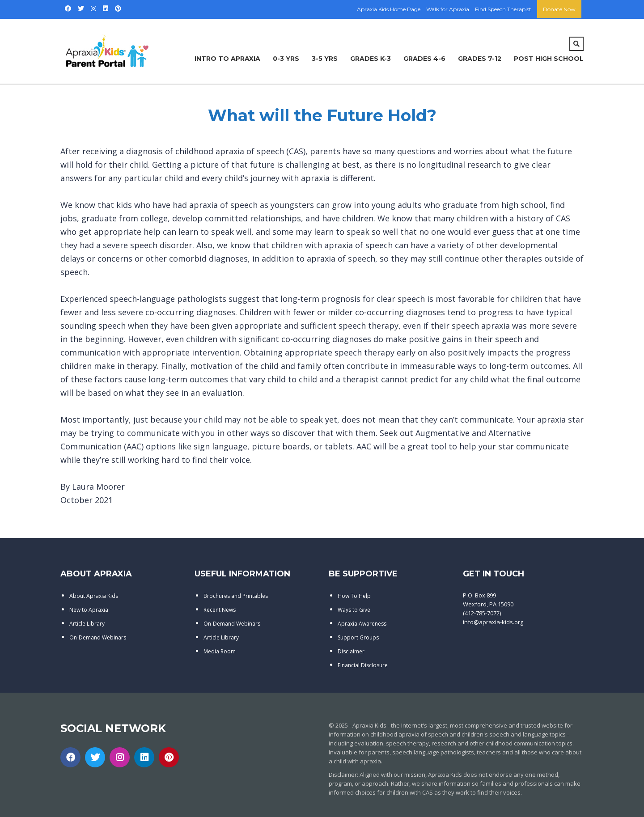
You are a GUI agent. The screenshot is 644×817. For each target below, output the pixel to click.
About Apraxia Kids (94, 596)
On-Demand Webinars (98, 637)
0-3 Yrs (286, 59)
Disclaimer (351, 651)
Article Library (87, 624)
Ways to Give (354, 610)
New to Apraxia (89, 610)
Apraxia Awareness (362, 624)
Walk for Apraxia (448, 9)
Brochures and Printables (236, 596)
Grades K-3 (371, 59)
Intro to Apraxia (227, 59)
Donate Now (559, 9)
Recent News (220, 610)
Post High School (549, 59)
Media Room (220, 651)
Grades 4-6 (424, 59)
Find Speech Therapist (503, 9)
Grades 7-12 (480, 59)
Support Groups (358, 637)
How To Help (354, 596)
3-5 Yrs (325, 59)
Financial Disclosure (363, 665)
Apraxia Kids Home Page (389, 9)
